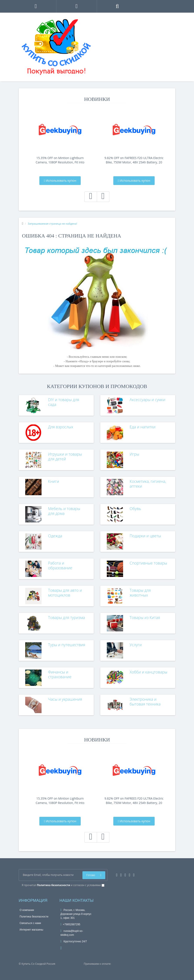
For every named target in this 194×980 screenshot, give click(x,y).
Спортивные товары (148, 563)
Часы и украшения (65, 699)
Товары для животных (140, 593)
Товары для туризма (67, 617)
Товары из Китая (145, 617)
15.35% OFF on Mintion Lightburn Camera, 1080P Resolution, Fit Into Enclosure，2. (60, 160)
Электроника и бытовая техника (145, 702)
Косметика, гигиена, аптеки (148, 484)
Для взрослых (61, 427)
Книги (54, 481)
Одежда (55, 536)
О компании (27, 910)
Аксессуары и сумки (147, 400)
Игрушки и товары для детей (65, 456)
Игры (134, 454)
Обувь (135, 509)
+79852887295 (70, 924)
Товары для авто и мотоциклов (65, 593)
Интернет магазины (31, 930)
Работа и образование (60, 565)
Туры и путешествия (67, 645)
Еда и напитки (143, 427)
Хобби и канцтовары (148, 672)
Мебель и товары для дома (64, 511)
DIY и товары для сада (64, 402)
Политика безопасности (34, 917)
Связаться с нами (30, 923)
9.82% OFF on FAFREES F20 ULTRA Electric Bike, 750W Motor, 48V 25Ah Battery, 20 (134, 160)
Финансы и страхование (60, 674)
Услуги (136, 645)
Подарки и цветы (145, 536)
